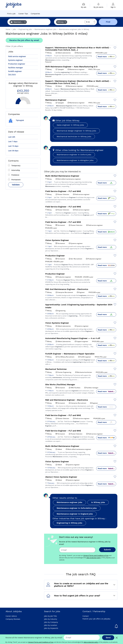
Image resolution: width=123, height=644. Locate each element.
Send (108, 638)
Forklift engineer (15, 71)
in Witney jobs (98, 502)
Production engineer (17, 64)
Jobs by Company (51, 622)
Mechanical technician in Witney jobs (74, 137)
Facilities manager (16, 68)
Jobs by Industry (51, 619)
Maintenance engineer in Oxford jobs (74, 155)
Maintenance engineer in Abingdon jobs (75, 160)
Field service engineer (17, 56)
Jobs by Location (51, 625)
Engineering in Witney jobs (69, 523)
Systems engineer (15, 60)
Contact (86, 616)
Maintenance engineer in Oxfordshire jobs (77, 508)
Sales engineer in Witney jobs (70, 125)
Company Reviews (13, 619)
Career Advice (11, 616)
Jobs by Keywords (51, 628)
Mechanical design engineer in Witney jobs (76, 131)
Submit (107, 550)
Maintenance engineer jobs (69, 502)
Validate (16, 185)
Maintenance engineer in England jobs (75, 514)
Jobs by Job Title (50, 616)
